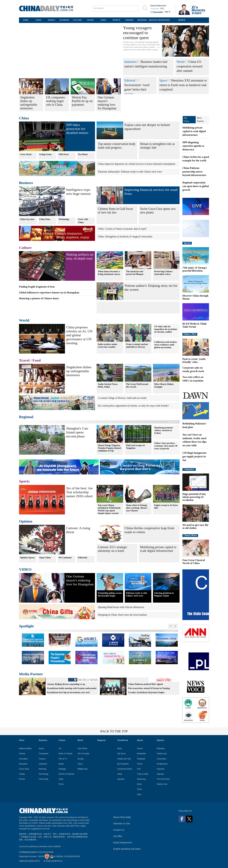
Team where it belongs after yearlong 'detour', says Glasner (137, 508)
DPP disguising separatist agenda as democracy (193, 146)
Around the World (125, 769)
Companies (44, 754)
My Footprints (123, 764)
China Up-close (27, 219)
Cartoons (161, 769)
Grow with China (83, 221)
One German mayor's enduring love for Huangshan (80, 580)
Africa (80, 764)
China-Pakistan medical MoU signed (145, 684)
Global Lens (162, 754)
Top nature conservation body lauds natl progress (117, 146)
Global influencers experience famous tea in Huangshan (49, 293)
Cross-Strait (26, 154)
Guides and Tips (124, 759)
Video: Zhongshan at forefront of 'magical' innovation (125, 237)
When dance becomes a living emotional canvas (109, 273)
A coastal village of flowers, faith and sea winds (122, 398)
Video (61, 779)
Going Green (45, 154)
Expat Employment (123, 843)
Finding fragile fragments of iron (37, 287)
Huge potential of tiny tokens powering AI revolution (194, 497)
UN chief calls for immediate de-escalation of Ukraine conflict (166, 329)
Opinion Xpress (27, 558)
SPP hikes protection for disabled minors (77, 129)
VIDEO (103, 20)
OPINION (129, 20)
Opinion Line (162, 784)
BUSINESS (65, 20)
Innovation (23, 759)
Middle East (83, 769)
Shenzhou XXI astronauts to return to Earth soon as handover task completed (183, 85)
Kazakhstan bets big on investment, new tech (68, 692)
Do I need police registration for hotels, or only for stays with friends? (133, 406)
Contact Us (119, 830)
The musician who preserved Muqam (135, 273)
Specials (121, 779)
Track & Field (142, 774)
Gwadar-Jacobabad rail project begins (146, 692)
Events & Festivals (66, 774)
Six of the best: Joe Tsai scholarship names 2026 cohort (79, 492)
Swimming (141, 779)
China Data (45, 219)
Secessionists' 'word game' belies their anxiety (137, 89)
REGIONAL (142, 20)
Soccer (140, 749)
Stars (139, 794)
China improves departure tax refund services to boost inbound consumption (137, 164)
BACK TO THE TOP (114, 731)
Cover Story (24, 769)
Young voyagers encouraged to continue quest (137, 33)
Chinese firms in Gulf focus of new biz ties (115, 211)
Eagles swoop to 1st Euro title (166, 507)
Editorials (83, 558)
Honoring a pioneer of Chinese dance (39, 298)
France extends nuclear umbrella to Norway (137, 346)
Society (22, 754)
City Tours (121, 754)
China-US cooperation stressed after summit (189, 66)
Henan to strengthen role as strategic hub (157, 146)
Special (187, 243)
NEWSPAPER (164, 20)
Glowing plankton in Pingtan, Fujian (164, 594)
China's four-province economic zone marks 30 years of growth (166, 446)
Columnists (189, 469)
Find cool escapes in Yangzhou (135, 447)
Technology (64, 219)
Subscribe (155, 9)
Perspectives (162, 764)
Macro (41, 749)
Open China (45, 558)
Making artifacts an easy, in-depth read (80, 256)
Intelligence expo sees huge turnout (78, 192)
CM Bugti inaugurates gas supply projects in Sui (195, 456)
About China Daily (122, 817)
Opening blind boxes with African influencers (121, 607)
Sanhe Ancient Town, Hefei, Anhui (108, 385)
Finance (42, 759)
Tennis (140, 764)
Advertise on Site (122, 824)
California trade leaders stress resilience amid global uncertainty (166, 345)
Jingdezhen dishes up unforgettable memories (79, 371)
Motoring (43, 769)
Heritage (62, 769)
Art (60, 749)
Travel (24, 360)
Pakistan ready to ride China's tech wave (136, 594)
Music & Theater (65, 754)
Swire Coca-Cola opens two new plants (158, 211)
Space (163, 80)
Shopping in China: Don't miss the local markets (122, 615)
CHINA (38, 20)
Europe (81, 759)
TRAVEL (90, 20)
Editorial (130, 80)
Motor (139, 784)
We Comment (65, 558)
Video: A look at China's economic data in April (122, 229)
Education (23, 764)
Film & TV (63, 759)
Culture (25, 248)
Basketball (141, 754)
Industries (131, 62)
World (180, 62)
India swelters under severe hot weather (108, 346)
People (22, 774)
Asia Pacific (82, 749)
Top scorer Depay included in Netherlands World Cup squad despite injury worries (109, 509)
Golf (139, 769)
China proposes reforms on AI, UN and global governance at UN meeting (79, 335)
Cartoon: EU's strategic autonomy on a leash (113, 549)
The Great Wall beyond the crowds (137, 385)
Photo (61, 784)
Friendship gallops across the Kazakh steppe (110, 594)
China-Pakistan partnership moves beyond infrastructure (194, 172)
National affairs (25, 749)
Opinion (26, 521)
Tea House (83, 154)
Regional (26, 417)
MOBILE (182, 20)
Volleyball (141, 759)
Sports (24, 481)
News (120, 749)
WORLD (52, 20)
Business (26, 183)
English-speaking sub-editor (127, 849)
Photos (22, 779)
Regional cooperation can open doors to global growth (196, 186)
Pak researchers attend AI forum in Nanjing (149, 688)
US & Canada (83, 754)
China (24, 118)
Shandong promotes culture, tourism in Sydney (164, 430)
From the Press (163, 779)
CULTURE (77, 20)
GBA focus (64, 154)
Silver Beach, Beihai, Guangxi (164, 385)
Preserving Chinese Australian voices (163, 273)
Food (37, 360)
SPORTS (116, 20)
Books (61, 764)
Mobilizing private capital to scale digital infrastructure (158, 549)
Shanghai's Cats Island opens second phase (77, 432)
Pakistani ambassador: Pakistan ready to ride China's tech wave (130, 172)
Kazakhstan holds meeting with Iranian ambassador (72, 688)
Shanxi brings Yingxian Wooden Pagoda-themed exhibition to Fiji (109, 448)
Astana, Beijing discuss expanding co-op (66, 684)
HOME (25, 20)
